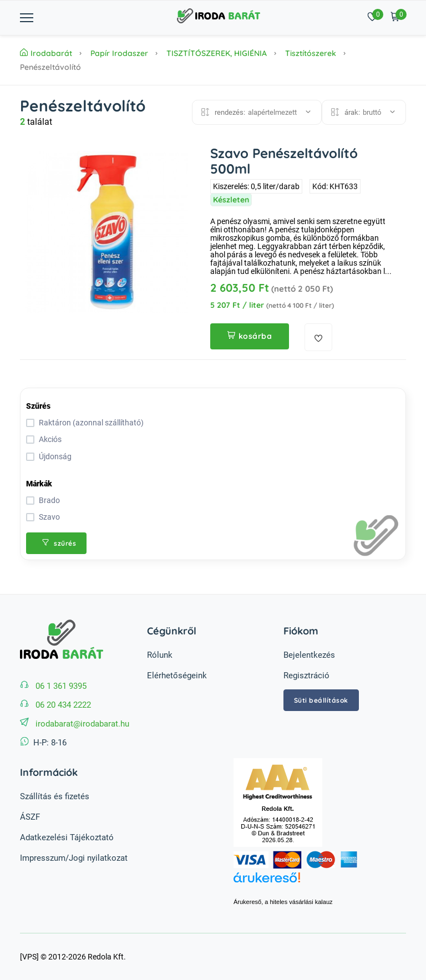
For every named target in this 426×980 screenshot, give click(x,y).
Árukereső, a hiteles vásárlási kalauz (283, 902)
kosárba (250, 336)
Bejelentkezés (309, 655)
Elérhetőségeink (177, 676)
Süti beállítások (321, 700)
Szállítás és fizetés (55, 796)
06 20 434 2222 (63, 705)
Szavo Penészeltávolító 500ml (284, 161)
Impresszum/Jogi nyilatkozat (74, 858)
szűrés (59, 543)
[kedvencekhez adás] (318, 337)
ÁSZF (30, 817)
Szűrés (38, 406)
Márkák (39, 484)
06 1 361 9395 (61, 686)
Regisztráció (306, 676)
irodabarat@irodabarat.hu (82, 724)
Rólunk (160, 655)
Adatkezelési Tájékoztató (67, 837)
